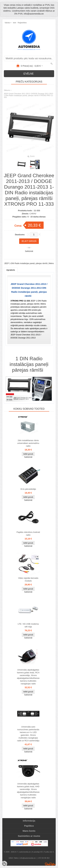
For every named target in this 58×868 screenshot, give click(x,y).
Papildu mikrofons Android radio (28, 534)
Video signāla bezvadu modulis (28, 579)
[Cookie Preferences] (4, 864)
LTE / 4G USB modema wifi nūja (28, 625)
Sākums (7, 90)
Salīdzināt (29, 251)
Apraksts (11, 270)
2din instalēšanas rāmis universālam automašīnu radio (28, 443)
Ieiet (14, 23)
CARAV (33, 214)
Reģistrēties (22, 23)
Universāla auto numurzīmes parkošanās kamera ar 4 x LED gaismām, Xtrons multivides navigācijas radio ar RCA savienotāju (28, 734)
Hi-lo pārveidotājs (28, 489)
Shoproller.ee (50, 864)
